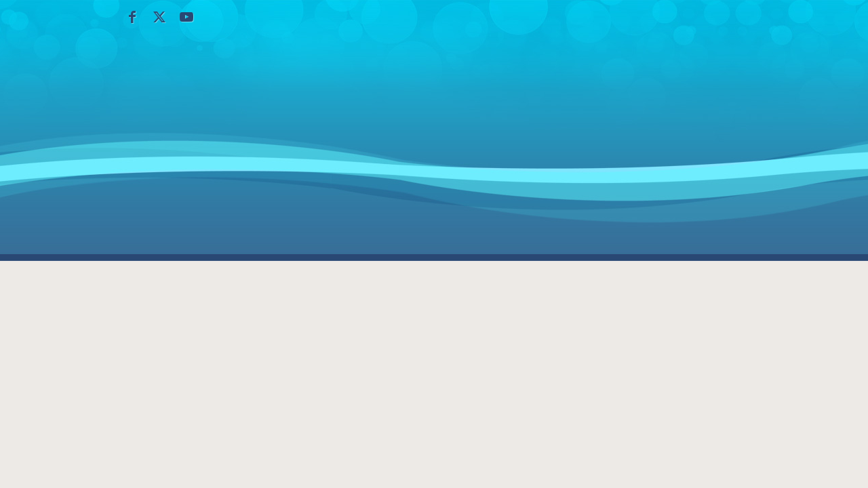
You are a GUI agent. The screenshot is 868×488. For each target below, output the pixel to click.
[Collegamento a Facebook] (132, 17)
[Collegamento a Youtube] (186, 17)
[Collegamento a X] (159, 17)
